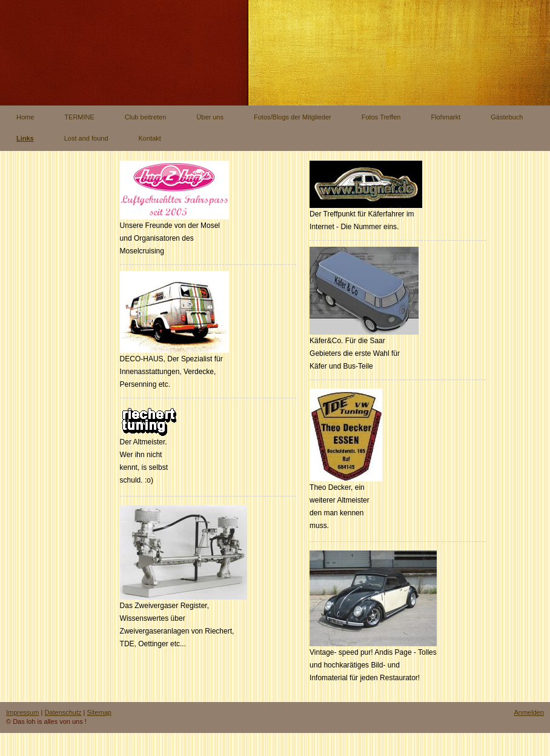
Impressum (22, 712)
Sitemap (99, 712)
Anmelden (529, 712)
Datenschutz (63, 712)
